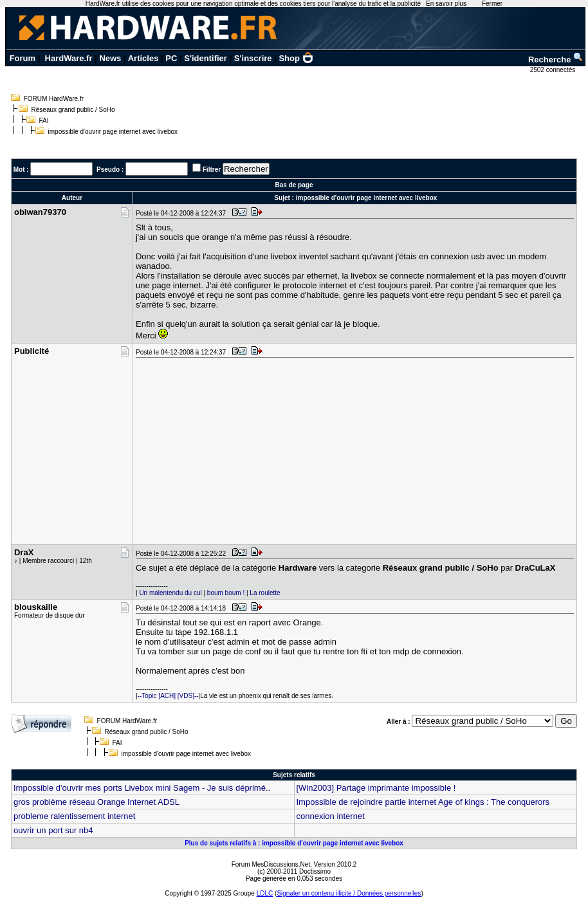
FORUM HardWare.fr (54, 99)
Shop (296, 58)
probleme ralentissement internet (74, 816)
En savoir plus (446, 4)
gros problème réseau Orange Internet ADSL (96, 802)
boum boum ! (226, 593)
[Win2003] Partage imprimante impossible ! (376, 788)
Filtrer (212, 170)
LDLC (265, 893)
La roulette (265, 593)
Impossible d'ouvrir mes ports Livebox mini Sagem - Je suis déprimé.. (142, 788)
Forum (23, 58)
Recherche (556, 60)
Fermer (492, 4)
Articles (143, 58)
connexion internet (331, 816)
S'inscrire (253, 58)
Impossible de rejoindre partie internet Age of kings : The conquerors (423, 802)
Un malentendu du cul (170, 593)
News (110, 58)
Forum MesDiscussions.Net (271, 864)
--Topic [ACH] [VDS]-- (168, 696)
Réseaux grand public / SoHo (73, 110)
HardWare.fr (69, 58)
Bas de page (294, 185)
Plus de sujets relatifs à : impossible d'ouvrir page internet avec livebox (294, 843)
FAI (44, 121)
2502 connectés (554, 70)
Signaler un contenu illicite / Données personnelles (349, 893)
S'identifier (206, 58)
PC (171, 58)
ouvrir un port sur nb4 (53, 830)
